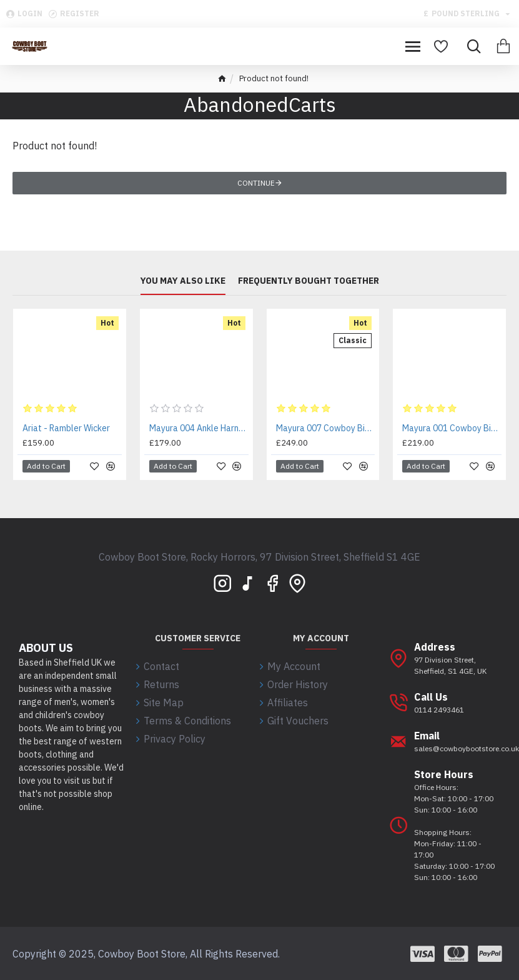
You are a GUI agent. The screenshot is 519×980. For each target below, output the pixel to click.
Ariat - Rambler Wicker (66, 428)
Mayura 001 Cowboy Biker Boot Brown (452, 428)
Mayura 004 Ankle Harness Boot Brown (199, 428)
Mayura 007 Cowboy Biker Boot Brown (326, 428)
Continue (256, 183)
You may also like (183, 281)
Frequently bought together (309, 281)
